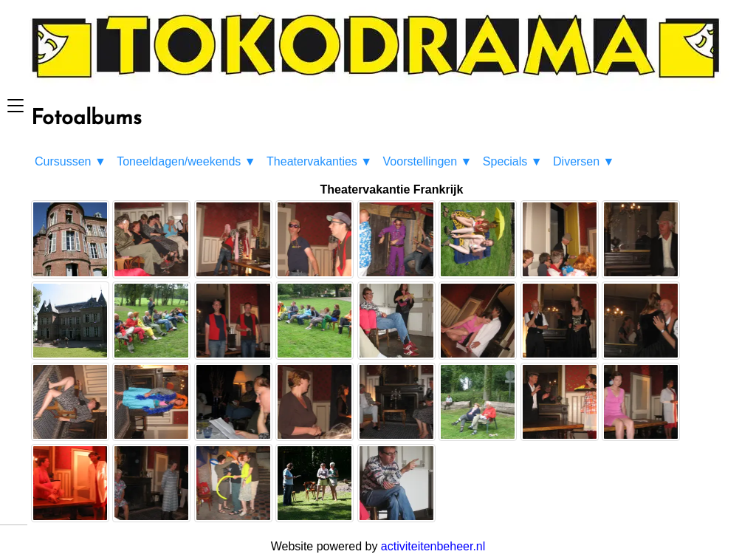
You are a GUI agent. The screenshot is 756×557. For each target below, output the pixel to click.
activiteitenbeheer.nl (433, 546)
